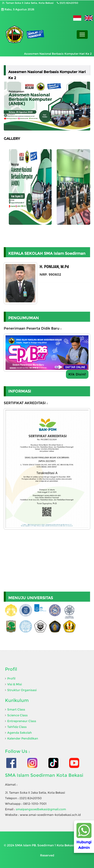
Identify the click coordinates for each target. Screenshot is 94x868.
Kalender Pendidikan (23, 738)
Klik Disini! (77, 374)
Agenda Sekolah (20, 733)
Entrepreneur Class (22, 721)
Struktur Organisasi (22, 690)
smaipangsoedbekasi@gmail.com (41, 809)
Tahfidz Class (17, 727)
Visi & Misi (15, 684)
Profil (11, 678)
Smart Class (16, 709)
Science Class (17, 715)
